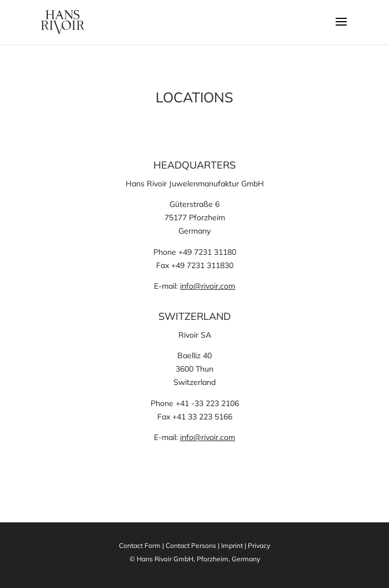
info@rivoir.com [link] (208, 286)
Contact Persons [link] (191, 545)
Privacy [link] (259, 545)
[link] (63, 22)
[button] (341, 29)
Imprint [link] (232, 545)
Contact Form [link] (140, 545)
